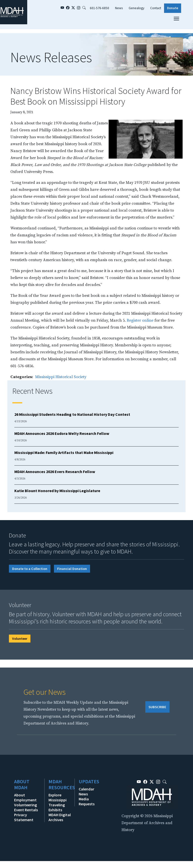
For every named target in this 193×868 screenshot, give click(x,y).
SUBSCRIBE (157, 707)
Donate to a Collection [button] (30, 569)
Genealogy (136, 8)
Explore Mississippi (58, 797)
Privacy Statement (24, 817)
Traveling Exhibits (57, 807)
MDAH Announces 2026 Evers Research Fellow (55, 472)
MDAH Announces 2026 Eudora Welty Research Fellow (62, 433)
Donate (173, 8)
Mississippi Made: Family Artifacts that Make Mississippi (64, 452)
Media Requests (87, 801)
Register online (140, 320)
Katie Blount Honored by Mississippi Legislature (57, 491)
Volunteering (25, 805)
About (20, 795)
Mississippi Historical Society (61, 377)
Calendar (86, 789)
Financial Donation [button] (72, 569)
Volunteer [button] (20, 639)
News (119, 8)
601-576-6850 (99, 8)
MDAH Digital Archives (60, 817)
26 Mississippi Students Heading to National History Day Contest (72, 414)
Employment (25, 800)
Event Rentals (26, 810)
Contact (156, 8)
